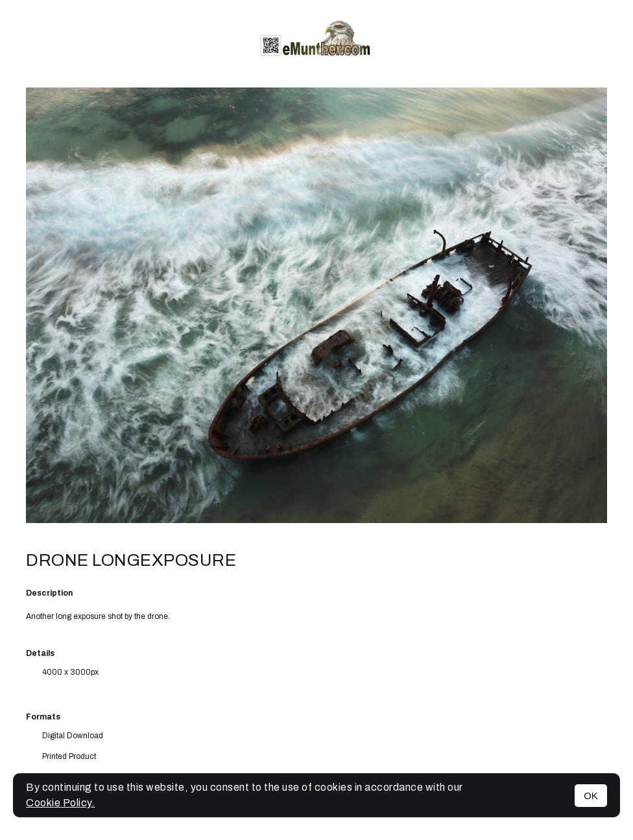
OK (591, 796)
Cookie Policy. (60, 803)
